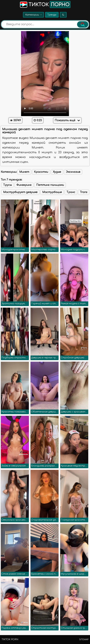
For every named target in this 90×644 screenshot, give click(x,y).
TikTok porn (10, 639)
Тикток (45, 4)
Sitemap (84, 640)
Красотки (41, 172)
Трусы (7, 185)
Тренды (52, 15)
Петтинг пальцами (50, 185)
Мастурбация (52, 192)
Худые (57, 172)
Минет (24, 172)
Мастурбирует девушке (20, 192)
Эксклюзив (73, 172)
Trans (84, 192)
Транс (71, 192)
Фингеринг (24, 185)
